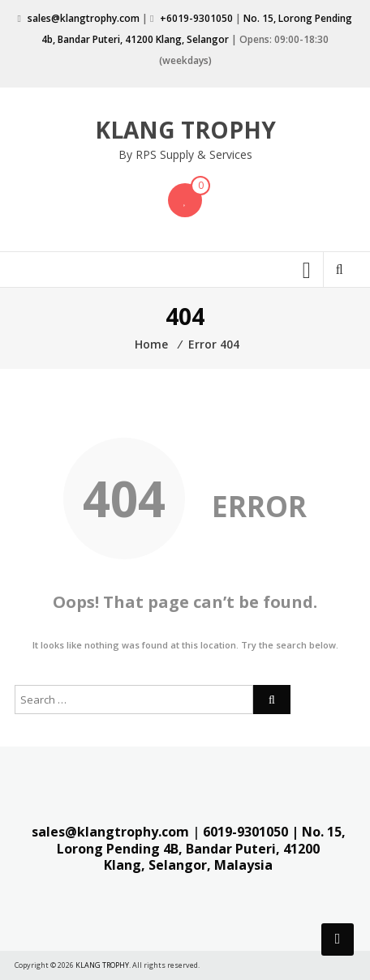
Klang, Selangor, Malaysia (188, 865)
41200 (301, 849)
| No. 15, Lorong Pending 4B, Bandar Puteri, (201, 840)
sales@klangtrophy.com (84, 18)
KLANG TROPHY (185, 130)
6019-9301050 (245, 832)
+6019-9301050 (196, 18)
